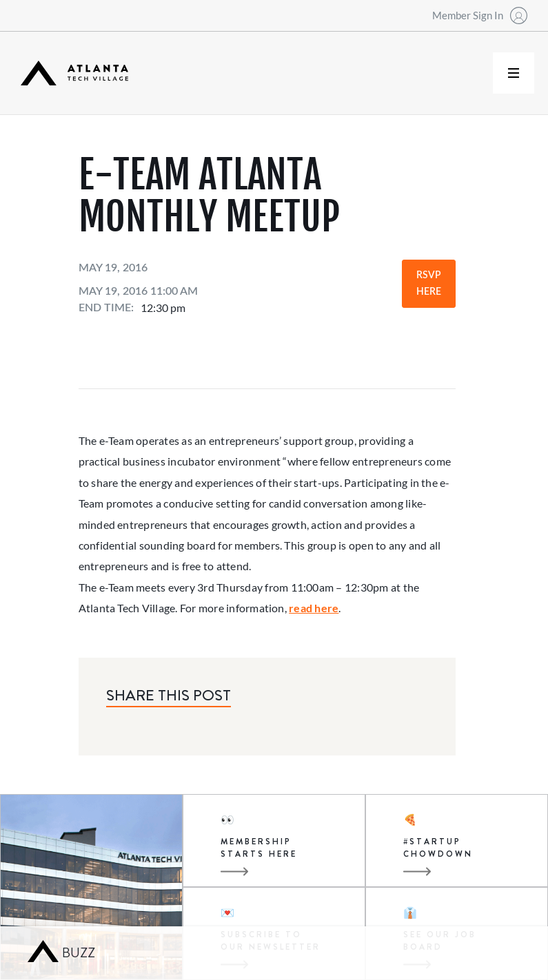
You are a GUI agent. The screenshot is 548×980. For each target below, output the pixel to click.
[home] (74, 73)
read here (314, 608)
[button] (514, 73)
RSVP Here (429, 284)
